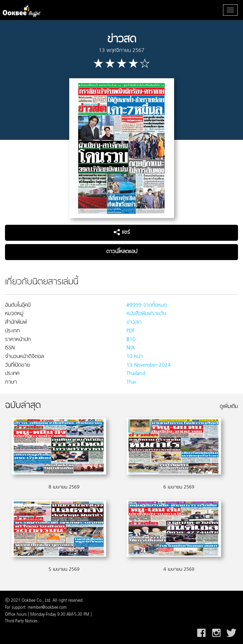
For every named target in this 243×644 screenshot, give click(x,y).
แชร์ (122, 232)
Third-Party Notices (21, 621)
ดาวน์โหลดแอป (122, 252)
